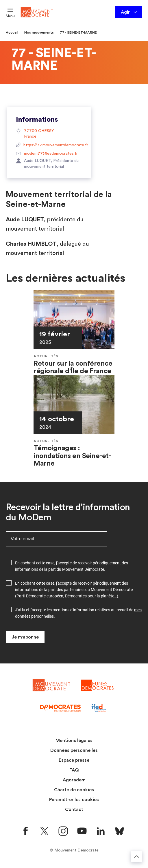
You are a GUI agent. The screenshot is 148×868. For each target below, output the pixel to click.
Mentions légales (74, 741)
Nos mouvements (39, 32)
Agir (129, 12)
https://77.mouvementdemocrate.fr (49, 145)
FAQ (74, 770)
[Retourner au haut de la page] (136, 856)
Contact (74, 809)
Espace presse (74, 760)
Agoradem (74, 780)
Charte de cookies (74, 790)
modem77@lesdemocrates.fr (47, 154)
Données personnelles (74, 750)
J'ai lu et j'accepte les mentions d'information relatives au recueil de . (78, 613)
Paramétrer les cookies (74, 800)
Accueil (12, 32)
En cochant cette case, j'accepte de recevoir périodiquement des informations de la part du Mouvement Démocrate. (72, 566)
